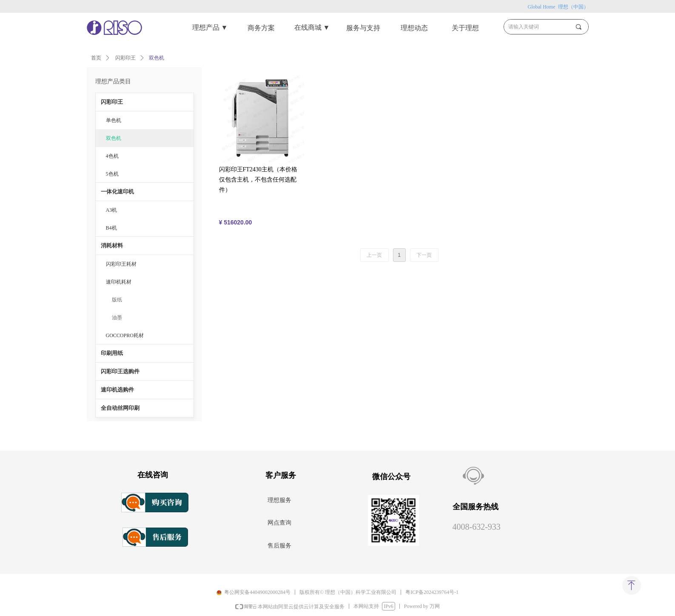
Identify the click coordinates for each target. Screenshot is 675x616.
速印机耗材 (119, 282)
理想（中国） (573, 7)
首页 (96, 58)
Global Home (542, 7)
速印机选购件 (117, 390)
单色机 (114, 120)
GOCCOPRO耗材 (125, 335)
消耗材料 (112, 246)
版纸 (117, 300)
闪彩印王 (125, 58)
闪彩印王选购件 (120, 371)
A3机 (112, 210)
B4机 (111, 228)
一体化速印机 (117, 192)
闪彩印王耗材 (121, 264)
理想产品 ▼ (210, 27)
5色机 (112, 174)
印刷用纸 (112, 353)
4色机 (112, 156)
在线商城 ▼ (312, 27)
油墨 (117, 318)
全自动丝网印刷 (120, 408)
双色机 (114, 138)
